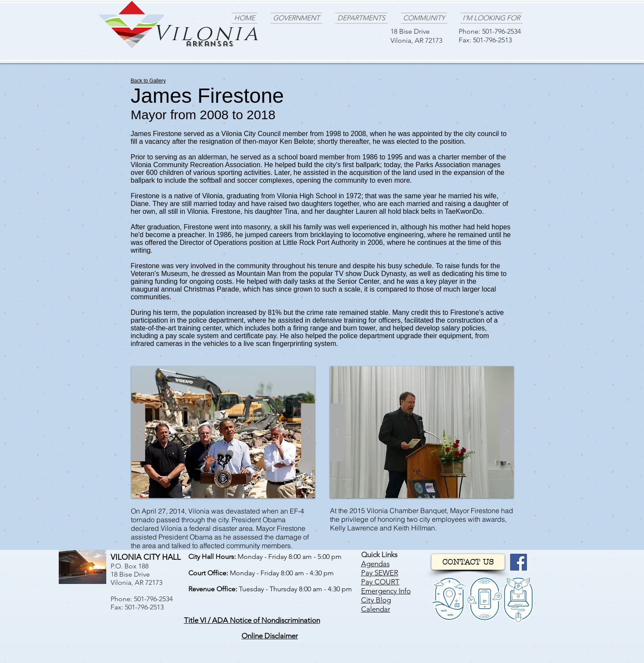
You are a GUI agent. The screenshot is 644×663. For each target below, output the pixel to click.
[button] (252, 620)
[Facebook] (519, 562)
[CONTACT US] (468, 562)
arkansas (210, 44)
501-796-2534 (501, 31)
